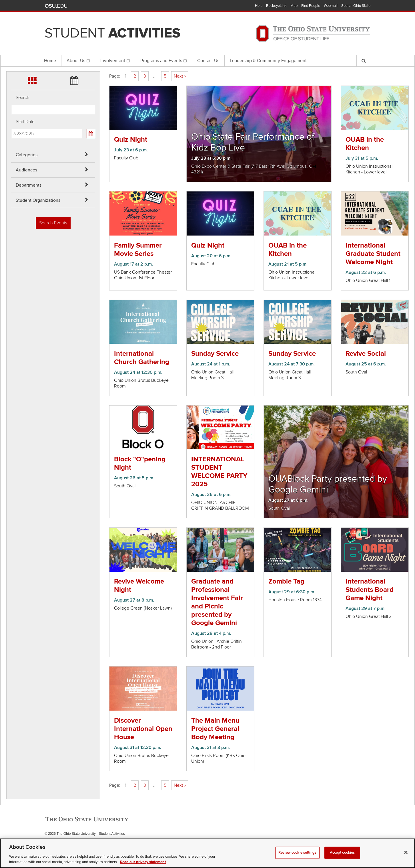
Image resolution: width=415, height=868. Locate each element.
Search (23, 98)
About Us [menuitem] (78, 61)
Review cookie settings (297, 854)
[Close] (406, 854)
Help (259, 6)
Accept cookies (342, 854)
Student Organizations (38, 200)
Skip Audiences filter (11, 20)
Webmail (331, 6)
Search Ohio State (356, 6)
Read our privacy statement (143, 863)
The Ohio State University (56, 6)
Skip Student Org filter (11, 50)
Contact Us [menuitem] (208, 61)
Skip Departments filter (11, 35)
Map (294, 6)
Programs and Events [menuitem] (163, 61)
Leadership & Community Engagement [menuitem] (268, 61)
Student (112, 33)
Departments (29, 185)
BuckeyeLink (276, 6)
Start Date (25, 122)
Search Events (53, 223)
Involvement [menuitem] (115, 61)
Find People (311, 6)
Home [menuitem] (50, 61)
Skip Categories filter (11, 4)
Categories (27, 155)
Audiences (26, 170)
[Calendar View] (91, 134)
